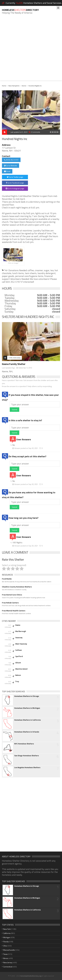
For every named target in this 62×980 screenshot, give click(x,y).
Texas (5, 954)
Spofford (19, 656)
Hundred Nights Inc (35, 86)
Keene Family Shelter (14, 364)
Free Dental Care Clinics (12, 595)
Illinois (6, 958)
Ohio (5, 946)
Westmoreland (21, 669)
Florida (6, 942)
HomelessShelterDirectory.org (31, 976)
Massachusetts (9, 950)
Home (4, 86)
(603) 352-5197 (11, 160)
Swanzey (19, 638)
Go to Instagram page (15, 188)
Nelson (18, 675)
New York (7, 929)
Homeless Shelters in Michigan (27, 708)
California (7, 933)
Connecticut (8, 967)
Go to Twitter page (15, 177)
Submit (14, 410)
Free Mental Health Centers (14, 611)
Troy (17, 681)
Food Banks (7, 579)
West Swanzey (21, 644)
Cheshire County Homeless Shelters (17, 587)
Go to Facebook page (15, 183)
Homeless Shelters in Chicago (27, 696)
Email (7, 171)
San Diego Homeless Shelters (27, 756)
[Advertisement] (31, 49)
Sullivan (19, 650)
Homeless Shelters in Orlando (27, 732)
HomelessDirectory (20, 10)
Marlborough (21, 631)
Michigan (7, 937)
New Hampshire (14, 86)
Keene (24, 86)
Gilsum (18, 663)
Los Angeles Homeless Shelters (27, 767)
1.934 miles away (14, 358)
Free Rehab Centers (10, 603)
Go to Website (11, 165)
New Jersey (8, 962)
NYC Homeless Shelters (24, 744)
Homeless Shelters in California (27, 720)
